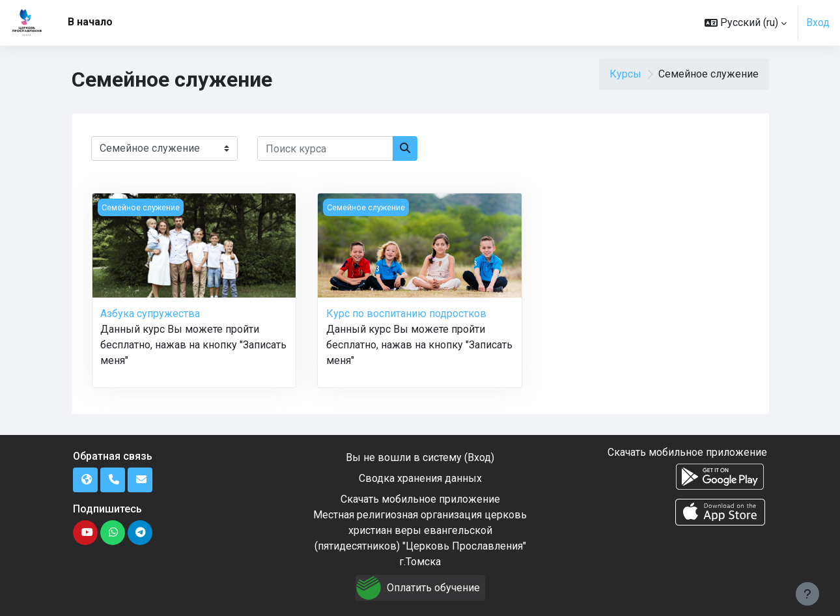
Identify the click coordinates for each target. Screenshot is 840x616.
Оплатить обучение (433, 588)
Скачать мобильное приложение (420, 499)
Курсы (625, 74)
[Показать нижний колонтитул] (807, 594)
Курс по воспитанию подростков (406, 314)
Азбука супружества (150, 314)
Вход (818, 22)
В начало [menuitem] (90, 22)
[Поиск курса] (325, 148)
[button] (746, 23)
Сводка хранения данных (420, 478)
